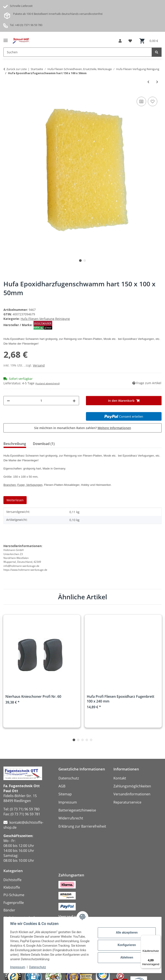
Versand (39, 365)
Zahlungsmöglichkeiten (132, 786)
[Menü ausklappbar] (6, 39)
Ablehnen (126, 957)
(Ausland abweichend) (47, 383)
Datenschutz (38, 967)
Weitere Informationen (114, 428)
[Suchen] (157, 52)
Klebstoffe (12, 887)
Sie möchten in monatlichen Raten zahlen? (83, 428)
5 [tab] (91, 740)
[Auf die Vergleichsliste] (141, 101)
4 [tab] (87, 740)
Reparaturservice (127, 802)
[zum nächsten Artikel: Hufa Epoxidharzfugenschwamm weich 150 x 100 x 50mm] (157, 82)
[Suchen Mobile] (78, 52)
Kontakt (120, 778)
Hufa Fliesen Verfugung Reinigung (45, 319)
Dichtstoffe (12, 880)
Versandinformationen (132, 794)
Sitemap (65, 794)
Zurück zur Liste (17, 69)
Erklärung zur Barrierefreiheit (82, 826)
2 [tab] (85, 261)
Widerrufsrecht (71, 818)
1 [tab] (80, 261)
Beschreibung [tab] (15, 444)
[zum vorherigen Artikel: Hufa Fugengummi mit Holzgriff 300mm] (148, 82)
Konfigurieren (126, 945)
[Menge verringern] (8, 401)
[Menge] (41, 401)
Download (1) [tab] (44, 444)
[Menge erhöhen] (74, 401)
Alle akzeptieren (126, 932)
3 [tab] (82, 740)
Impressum (18, 967)
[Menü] (158, 938)
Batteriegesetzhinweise (77, 810)
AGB (62, 786)
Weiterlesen (15, 500)
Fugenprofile (14, 903)
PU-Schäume (14, 895)
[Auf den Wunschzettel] (153, 101)
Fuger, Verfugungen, (30, 485)
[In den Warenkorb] (124, 401)
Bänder (9, 910)
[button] (120, 41)
